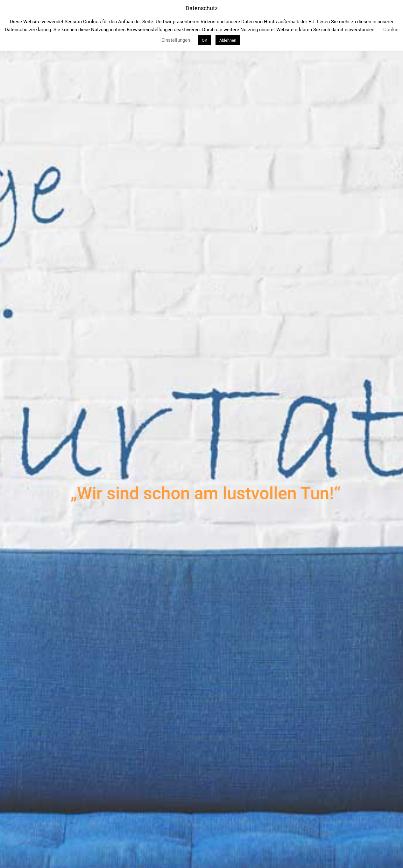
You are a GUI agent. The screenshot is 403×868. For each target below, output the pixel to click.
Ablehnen (228, 40)
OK (205, 40)
